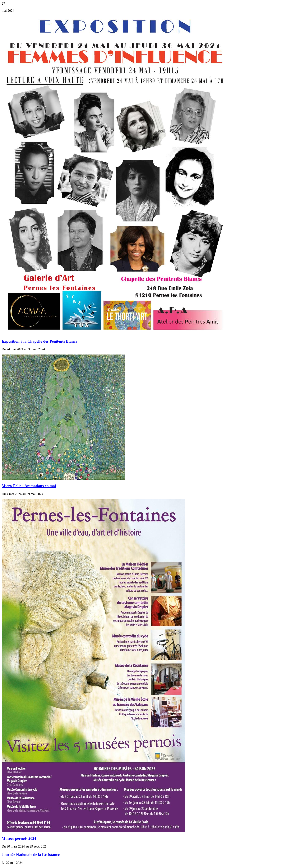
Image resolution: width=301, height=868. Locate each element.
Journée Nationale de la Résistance (31, 855)
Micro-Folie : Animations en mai (29, 486)
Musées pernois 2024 (19, 838)
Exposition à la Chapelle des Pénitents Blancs (39, 341)
